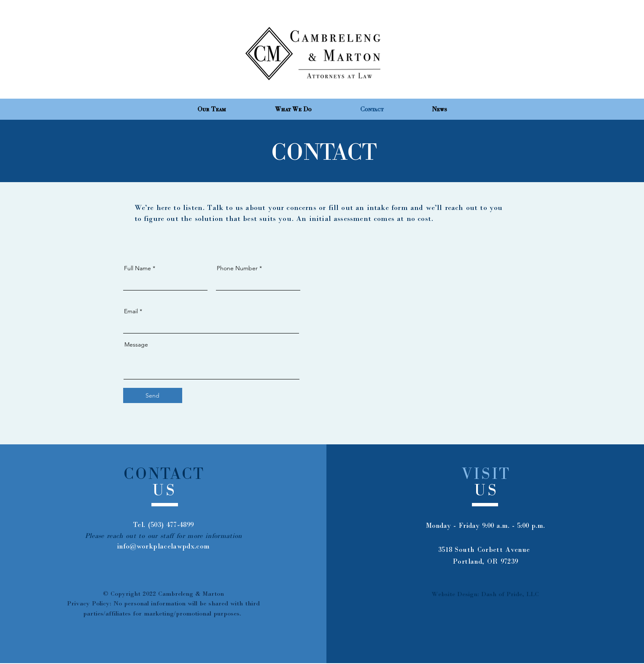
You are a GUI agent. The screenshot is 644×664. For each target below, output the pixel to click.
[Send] (153, 395)
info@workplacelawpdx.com (163, 546)
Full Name (137, 268)
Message (136, 344)
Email (131, 311)
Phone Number (237, 268)
